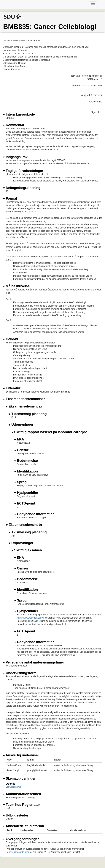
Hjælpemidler (26, 493)
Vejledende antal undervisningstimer (34, 662)
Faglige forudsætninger (23, 171)
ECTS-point (25, 503)
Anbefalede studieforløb (23, 826)
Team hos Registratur (22, 805)
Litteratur (12, 388)
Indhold (10, 339)
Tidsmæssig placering (28, 414)
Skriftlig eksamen (27, 550)
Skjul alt (95, 112)
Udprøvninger (21, 425)
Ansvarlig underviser (21, 755)
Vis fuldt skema (13, 787)
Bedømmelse (26, 461)
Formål (10, 199)
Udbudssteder (16, 815)
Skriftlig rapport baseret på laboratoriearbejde (49, 432)
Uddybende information (34, 514)
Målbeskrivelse (16, 286)
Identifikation (26, 471)
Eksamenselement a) (24, 406)
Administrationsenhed (22, 794)
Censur (21, 450)
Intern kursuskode (19, 115)
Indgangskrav (15, 157)
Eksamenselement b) (24, 525)
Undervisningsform (20, 673)
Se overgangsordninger (17, 852)
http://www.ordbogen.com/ (30, 618)
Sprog (20, 482)
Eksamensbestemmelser (24, 399)
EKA (19, 439)
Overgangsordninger (21, 839)
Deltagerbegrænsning (22, 188)
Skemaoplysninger (19, 779)
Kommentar (14, 125)
